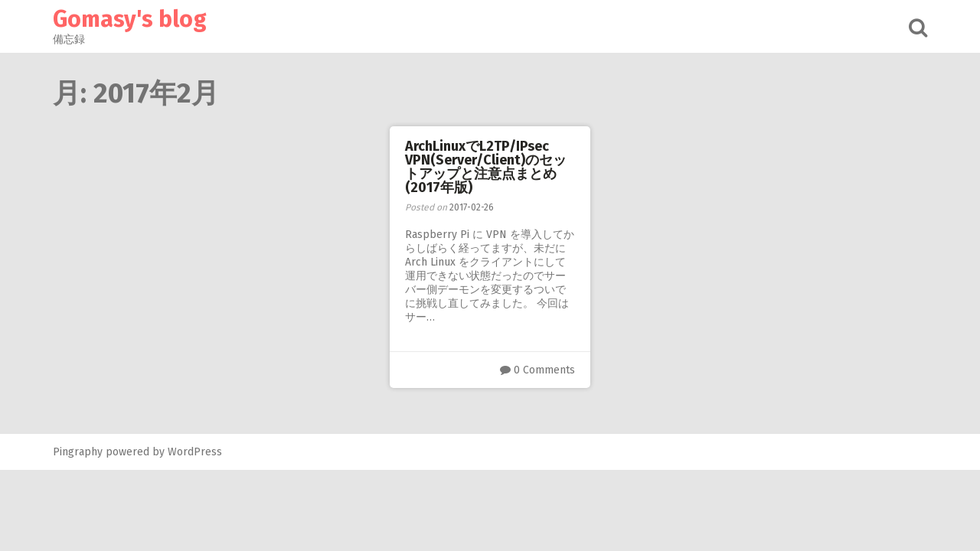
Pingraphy (78, 452)
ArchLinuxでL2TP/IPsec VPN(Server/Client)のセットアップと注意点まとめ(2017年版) (486, 167)
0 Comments (544, 370)
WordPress (195, 452)
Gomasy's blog (130, 19)
